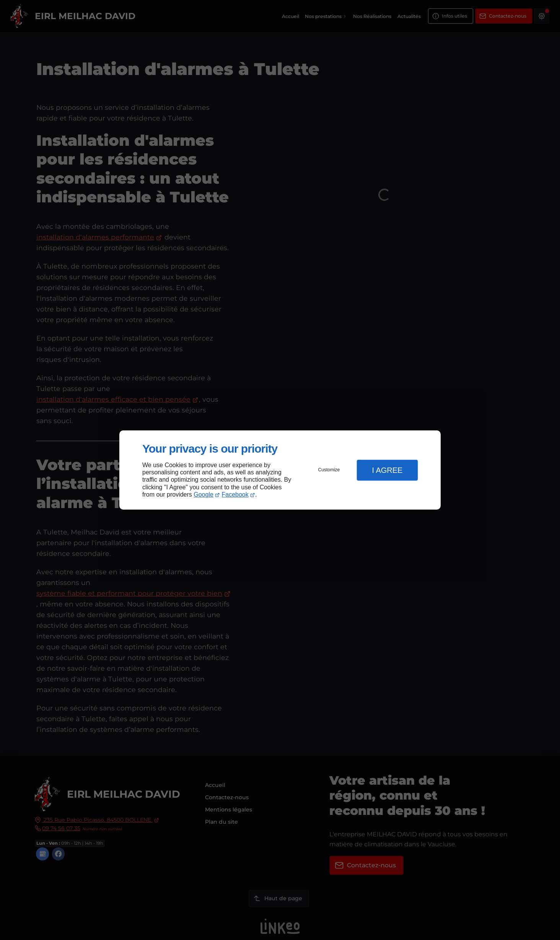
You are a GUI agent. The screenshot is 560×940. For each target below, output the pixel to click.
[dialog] (280, 470)
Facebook (235, 494)
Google (203, 494)
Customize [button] (329, 470)
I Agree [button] (387, 470)
